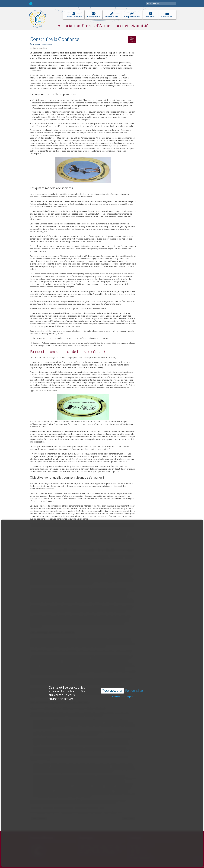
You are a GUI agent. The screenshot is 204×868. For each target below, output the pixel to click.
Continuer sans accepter (122, 668)
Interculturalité (47, 44)
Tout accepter (112, 662)
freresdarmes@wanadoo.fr (141, 858)
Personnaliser (135, 662)
